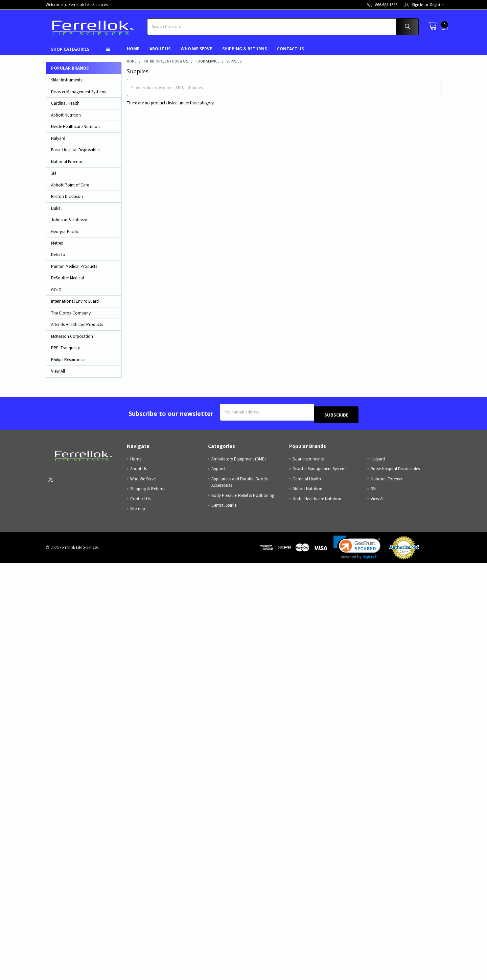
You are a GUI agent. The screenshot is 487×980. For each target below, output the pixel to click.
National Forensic (67, 167)
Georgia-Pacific (65, 237)
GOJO (56, 295)
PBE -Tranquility (65, 353)
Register (437, 5)
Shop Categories (70, 54)
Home (133, 54)
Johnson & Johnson (70, 225)
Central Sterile (224, 508)
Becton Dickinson (67, 202)
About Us (160, 54)
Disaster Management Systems (78, 97)
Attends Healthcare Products (77, 330)
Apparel (218, 471)
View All (58, 376)
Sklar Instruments (67, 85)
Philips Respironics (68, 365)
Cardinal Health (65, 108)
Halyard (58, 143)
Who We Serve (196, 54)
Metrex (57, 248)
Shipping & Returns (245, 54)
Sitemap (138, 511)
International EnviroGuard (75, 306)
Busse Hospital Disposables (76, 155)
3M (54, 178)
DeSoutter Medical (67, 283)
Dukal (56, 213)
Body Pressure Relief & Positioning (243, 497)
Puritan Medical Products (74, 271)
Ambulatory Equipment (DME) (239, 461)
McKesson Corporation (72, 341)
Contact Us (290, 54)
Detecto (58, 260)
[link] (357, 550)
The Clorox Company (71, 318)
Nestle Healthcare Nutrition (75, 132)
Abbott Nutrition (66, 120)
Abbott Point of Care (70, 190)
